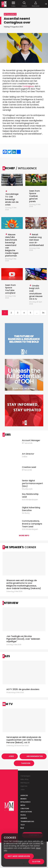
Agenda (24, 786)
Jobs (11, 756)
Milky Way (25, 779)
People (23, 815)
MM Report (25, 783)
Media (23, 805)
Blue (22, 828)
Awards (24, 818)
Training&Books (27, 821)
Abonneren (36, 4)
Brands (23, 799)
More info (24, 536)
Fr (46, 4)
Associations (26, 812)
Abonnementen (35, 756)
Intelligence (25, 802)
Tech (23, 825)
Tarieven (26, 763)
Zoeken (24, 4)
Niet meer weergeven (19, 856)
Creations (25, 809)
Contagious (28, 86)
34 (43, 313)
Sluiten (36, 862)
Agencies (24, 795)
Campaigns (25, 776)
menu (13, 4)
